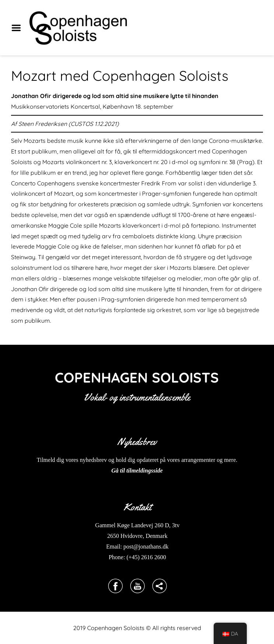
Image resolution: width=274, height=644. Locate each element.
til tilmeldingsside (140, 471)
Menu (19, 28)
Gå (115, 471)
